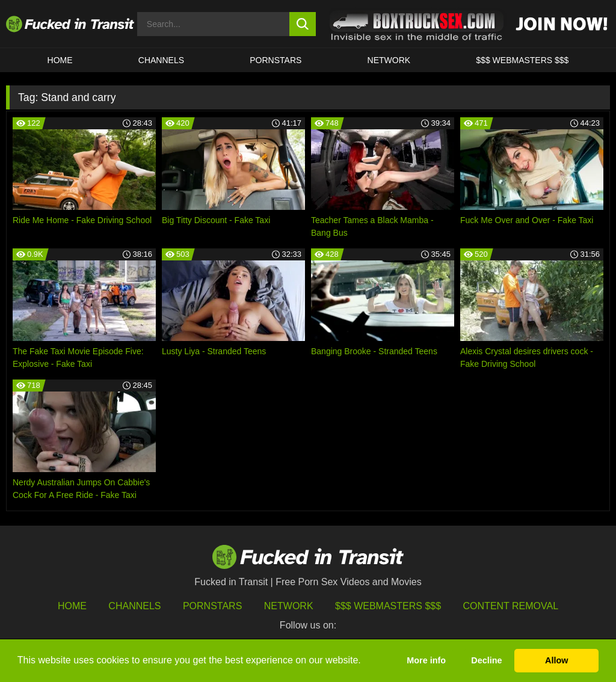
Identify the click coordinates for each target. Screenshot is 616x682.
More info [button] (426, 660)
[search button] (303, 24)
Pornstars (276, 60)
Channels (134, 606)
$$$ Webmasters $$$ (388, 606)
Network (389, 60)
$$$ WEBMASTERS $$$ (522, 60)
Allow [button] (556, 660)
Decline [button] (486, 660)
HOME (60, 60)
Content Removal (511, 606)
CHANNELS (161, 60)
